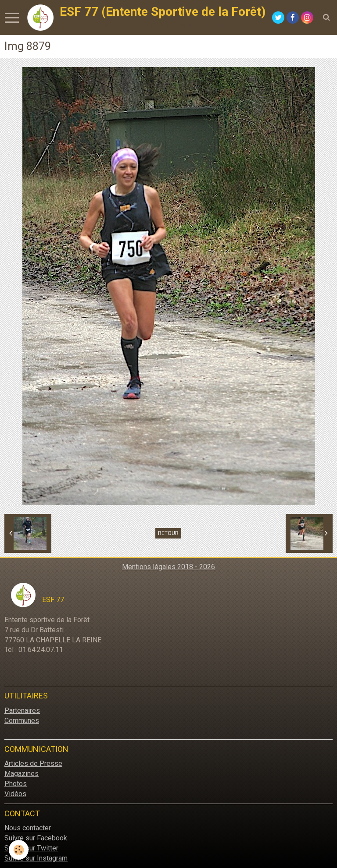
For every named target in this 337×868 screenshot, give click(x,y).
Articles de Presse (33, 763)
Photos (16, 784)
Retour (168, 533)
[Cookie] (19, 850)
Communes (22, 721)
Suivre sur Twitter (31, 848)
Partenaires (22, 710)
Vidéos (15, 794)
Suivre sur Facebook (36, 838)
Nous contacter (28, 828)
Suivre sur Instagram (36, 858)
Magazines (22, 774)
